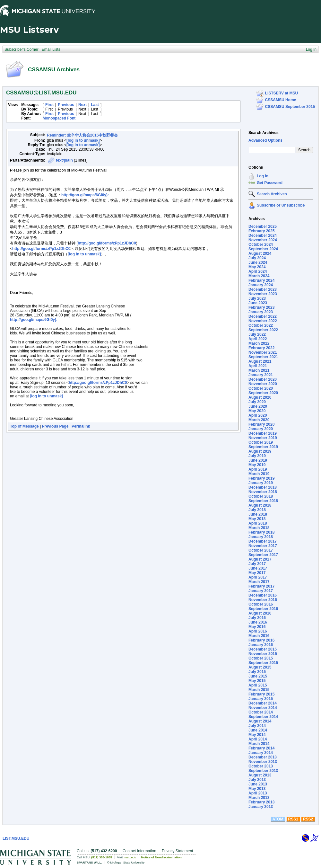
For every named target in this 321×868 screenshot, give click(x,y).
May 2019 (257, 465)
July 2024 (257, 258)
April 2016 (258, 631)
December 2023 (263, 289)
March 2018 (259, 528)
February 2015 (261, 694)
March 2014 (259, 744)
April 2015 (258, 685)
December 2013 (263, 757)
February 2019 (261, 478)
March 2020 (259, 420)
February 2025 (261, 231)
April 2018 (258, 523)
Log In (263, 176)
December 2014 (263, 703)
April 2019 (258, 469)
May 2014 (257, 735)
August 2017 (260, 559)
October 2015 (261, 658)
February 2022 (261, 348)
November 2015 (263, 654)
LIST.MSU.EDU (16, 838)
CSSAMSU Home (281, 100)
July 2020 (257, 402)
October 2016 (261, 604)
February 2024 (261, 280)
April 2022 (258, 339)
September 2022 (263, 330)
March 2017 (259, 582)
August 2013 (260, 775)
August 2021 (260, 361)
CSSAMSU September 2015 (290, 107)
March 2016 (259, 636)
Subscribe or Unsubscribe (281, 205)
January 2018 (261, 537)
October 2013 (261, 766)
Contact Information (139, 851)
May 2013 (257, 789)
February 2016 (261, 640)
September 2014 (263, 717)
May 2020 (257, 411)
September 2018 (263, 501)
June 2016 (258, 622)
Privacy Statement (177, 851)
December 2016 (263, 595)
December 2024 (263, 235)
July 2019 (257, 456)
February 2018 (261, 532)
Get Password (270, 183)
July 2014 (257, 726)
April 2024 (258, 271)
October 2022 (261, 325)
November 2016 (263, 600)
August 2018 (260, 505)
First (49, 105)
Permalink (81, 426)
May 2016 (257, 627)
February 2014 (261, 748)
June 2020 (258, 406)
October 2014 (261, 712)
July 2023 (257, 298)
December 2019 (263, 433)
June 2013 (258, 784)
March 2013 (259, 798)
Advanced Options (265, 140)
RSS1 (293, 819)
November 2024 (263, 240)
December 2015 (263, 649)
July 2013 (257, 780)
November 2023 (263, 294)
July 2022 (257, 334)
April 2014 (258, 739)
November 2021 (263, 352)
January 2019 (261, 483)
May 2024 (257, 267)
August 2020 (260, 397)
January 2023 (261, 312)
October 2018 (261, 496)
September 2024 (263, 249)
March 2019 (259, 474)
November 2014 (263, 708)
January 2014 (261, 753)
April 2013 (258, 793)
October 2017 (261, 550)
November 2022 (263, 321)
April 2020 (258, 415)
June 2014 (258, 730)
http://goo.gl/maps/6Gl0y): (85, 195)
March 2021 (259, 370)
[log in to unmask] (83, 140)
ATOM (278, 819)
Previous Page (55, 426)
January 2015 (261, 699)
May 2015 (257, 681)
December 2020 (263, 379)
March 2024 (259, 276)
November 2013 (263, 762)
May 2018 (257, 519)
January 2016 (261, 645)
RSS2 (308, 819)
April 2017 (258, 577)
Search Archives (264, 133)
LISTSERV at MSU (282, 93)
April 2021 (258, 366)
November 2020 (263, 384)
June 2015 (258, 676)
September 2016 (263, 609)
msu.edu (130, 857)
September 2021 (263, 357)
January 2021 (261, 375)
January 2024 (261, 285)
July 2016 (257, 618)
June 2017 (258, 568)
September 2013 (263, 771)
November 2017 (263, 546)
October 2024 (261, 244)
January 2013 (261, 807)
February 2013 (261, 802)
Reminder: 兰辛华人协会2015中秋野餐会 (82, 135)
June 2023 (258, 303)
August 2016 (260, 613)
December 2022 (263, 316)
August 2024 (260, 253)
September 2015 (263, 663)
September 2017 (263, 555)
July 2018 (257, 510)
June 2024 (258, 262)
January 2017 (261, 591)
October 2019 (261, 442)
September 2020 (263, 393)
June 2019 (258, 460)
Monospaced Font (59, 118)
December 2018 (263, 487)
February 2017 (261, 586)
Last (95, 105)
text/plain (64, 160)
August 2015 (260, 667)
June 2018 (258, 514)
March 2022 (259, 343)
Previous (66, 105)
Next (82, 105)
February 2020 (261, 424)
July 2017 (257, 564)
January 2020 (261, 429)
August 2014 (260, 721)
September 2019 (263, 447)
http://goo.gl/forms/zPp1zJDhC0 (107, 243)
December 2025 (263, 226)
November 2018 (263, 492)
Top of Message (24, 426)
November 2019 (263, 438)
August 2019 (260, 451)
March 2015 (259, 690)
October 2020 (261, 388)
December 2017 (263, 541)
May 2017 (257, 573)
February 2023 (261, 307)
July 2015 (257, 672)
